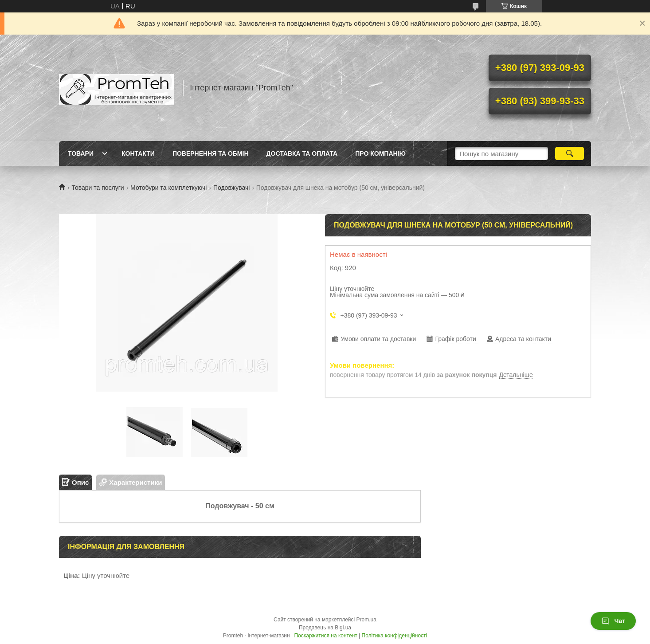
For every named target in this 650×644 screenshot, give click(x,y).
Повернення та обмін (211, 153)
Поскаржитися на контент (325, 636)
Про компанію (380, 153)
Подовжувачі (231, 188)
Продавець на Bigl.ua (325, 628)
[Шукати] (570, 153)
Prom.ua (366, 620)
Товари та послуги (98, 188)
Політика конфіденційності (395, 636)
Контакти (138, 153)
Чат (613, 621)
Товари (81, 153)
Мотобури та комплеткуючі (168, 188)
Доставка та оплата (302, 153)
